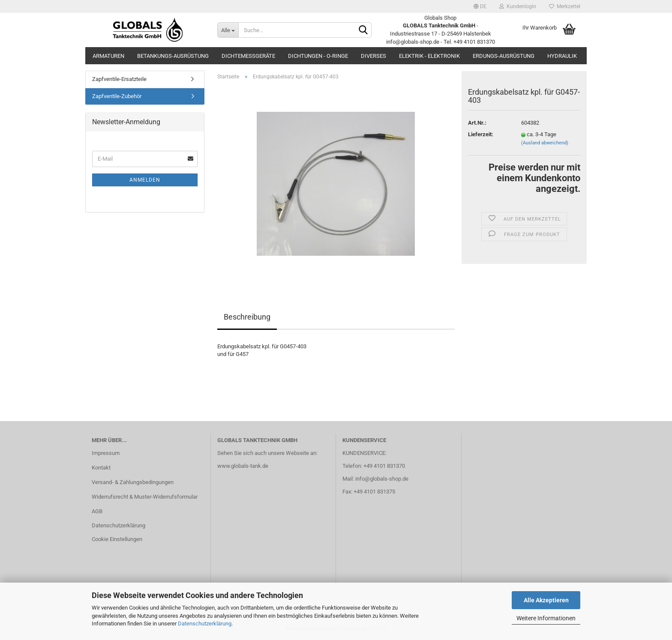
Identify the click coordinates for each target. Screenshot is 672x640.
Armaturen (108, 56)
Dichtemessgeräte (248, 56)
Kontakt (101, 468)
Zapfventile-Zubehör (117, 96)
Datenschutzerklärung (205, 624)
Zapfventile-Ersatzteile (119, 79)
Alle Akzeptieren (546, 600)
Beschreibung (247, 317)
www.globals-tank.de (243, 466)
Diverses (373, 56)
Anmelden (145, 180)
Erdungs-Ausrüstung (504, 56)
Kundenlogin (518, 6)
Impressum (106, 453)
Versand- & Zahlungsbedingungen (133, 482)
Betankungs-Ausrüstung (173, 56)
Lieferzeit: (481, 134)
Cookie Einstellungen (117, 539)
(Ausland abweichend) (545, 143)
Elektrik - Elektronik (429, 56)
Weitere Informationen (546, 618)
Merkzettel (565, 6)
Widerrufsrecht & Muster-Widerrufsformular (145, 497)
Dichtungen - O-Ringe (318, 56)
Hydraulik (562, 56)
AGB (97, 511)
